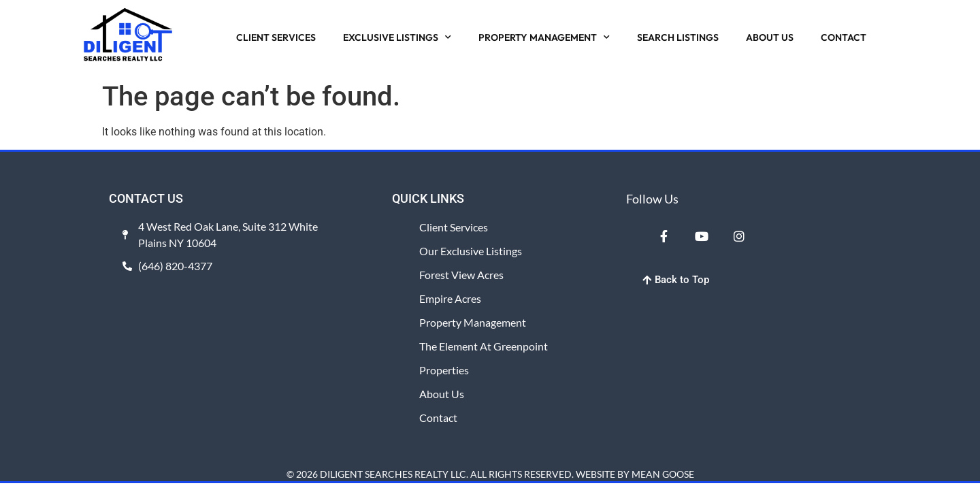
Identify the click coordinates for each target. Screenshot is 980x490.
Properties (444, 370)
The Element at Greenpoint (484, 346)
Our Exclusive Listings (471, 251)
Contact (438, 418)
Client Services (454, 227)
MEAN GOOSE (663, 474)
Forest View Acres (461, 275)
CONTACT (844, 37)
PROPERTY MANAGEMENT (544, 37)
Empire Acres (450, 298)
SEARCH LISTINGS (678, 37)
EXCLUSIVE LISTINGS (397, 37)
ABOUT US (770, 37)
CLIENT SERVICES (276, 37)
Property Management (473, 322)
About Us (442, 394)
